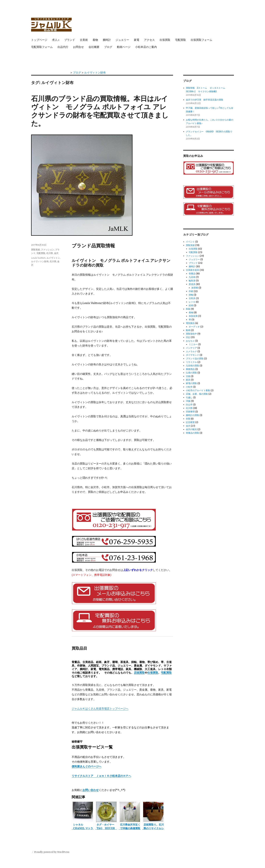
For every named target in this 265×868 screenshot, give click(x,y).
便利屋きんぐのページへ (87, 766)
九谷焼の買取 (192, 366)
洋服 (188, 401)
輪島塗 (192, 281)
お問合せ (78, 47)
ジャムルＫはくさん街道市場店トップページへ (100, 708)
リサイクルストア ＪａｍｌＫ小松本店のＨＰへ (101, 776)
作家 (191, 291)
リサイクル (191, 362)
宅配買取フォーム (42, 47)
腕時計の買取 (192, 415)
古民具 (192, 298)
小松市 (189, 387)
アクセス (149, 40)
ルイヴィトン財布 (40, 261)
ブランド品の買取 (195, 359)
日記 (188, 337)
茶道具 (192, 284)
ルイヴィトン (53, 258)
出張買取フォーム (201, 40)
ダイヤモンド (192, 355)
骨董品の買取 (192, 433)
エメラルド (191, 351)
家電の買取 (191, 383)
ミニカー (193, 344)
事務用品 (190, 369)
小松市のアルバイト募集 (198, 390)
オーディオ (194, 327)
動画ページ (124, 47)
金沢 (56, 253)
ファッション (47, 250)
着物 (95, 40)
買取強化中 (191, 334)
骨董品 (192, 274)
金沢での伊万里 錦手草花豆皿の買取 (205, 100)
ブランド (70, 40)
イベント (190, 242)
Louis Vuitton (38, 258)
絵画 (191, 305)
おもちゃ (190, 341)
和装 (188, 309)
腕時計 (107, 40)
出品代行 (63, 47)
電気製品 (190, 323)
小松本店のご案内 (146, 47)
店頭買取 (139, 673)
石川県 (50, 253)
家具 (188, 380)
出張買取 (165, 40)
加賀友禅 (193, 316)
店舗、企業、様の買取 (197, 394)
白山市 (189, 405)
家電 (137, 40)
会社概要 (94, 47)
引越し (189, 397)
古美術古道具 (192, 270)
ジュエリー (122, 40)
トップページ (39, 40)
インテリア (191, 348)
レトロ (192, 302)
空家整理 (190, 412)
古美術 (84, 40)
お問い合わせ (91, 790)
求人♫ (56, 40)
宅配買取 (180, 40)
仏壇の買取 (191, 373)
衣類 (188, 419)
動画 (188, 330)
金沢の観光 (191, 429)
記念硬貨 (190, 422)
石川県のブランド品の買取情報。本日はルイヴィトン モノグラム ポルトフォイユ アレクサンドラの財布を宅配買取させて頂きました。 (100, 111)
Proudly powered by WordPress (52, 852)
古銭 (188, 376)
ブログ (108, 47)
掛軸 (191, 295)
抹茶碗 (195, 288)
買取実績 (35, 250)
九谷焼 (192, 277)
